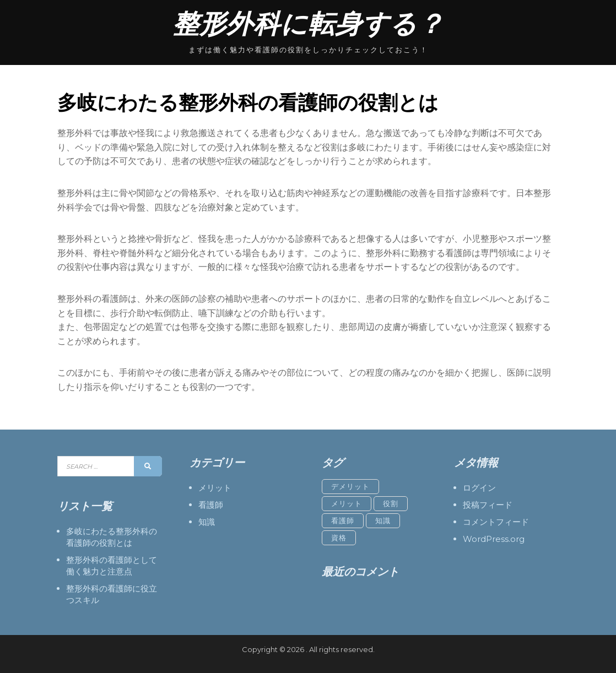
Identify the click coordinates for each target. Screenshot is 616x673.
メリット (215, 488)
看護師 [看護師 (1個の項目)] (343, 520)
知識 (207, 522)
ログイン (479, 488)
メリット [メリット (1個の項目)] (347, 503)
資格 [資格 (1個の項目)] (339, 538)
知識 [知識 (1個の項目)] (383, 520)
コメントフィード (496, 522)
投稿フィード (488, 505)
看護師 (211, 505)
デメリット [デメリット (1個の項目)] (350, 486)
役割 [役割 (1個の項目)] (391, 503)
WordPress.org (494, 539)
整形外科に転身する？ (308, 24)
